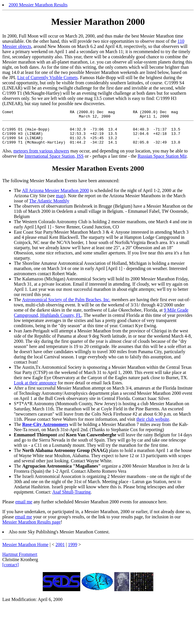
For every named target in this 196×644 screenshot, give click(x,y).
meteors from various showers (41, 157)
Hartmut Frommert (20, 560)
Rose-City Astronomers (45, 430)
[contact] (11, 571)
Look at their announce (35, 389)
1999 (72, 551)
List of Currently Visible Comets (47, 78)
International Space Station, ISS (54, 162)
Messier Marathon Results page (31, 528)
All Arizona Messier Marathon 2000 (55, 197)
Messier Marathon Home (25, 551)
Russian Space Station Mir (162, 162)
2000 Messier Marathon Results (38, 5)
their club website (153, 425)
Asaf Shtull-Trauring (71, 498)
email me (24, 508)
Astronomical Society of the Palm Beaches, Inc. (66, 306)
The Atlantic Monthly (49, 207)
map (60, 202)
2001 (60, 551)
